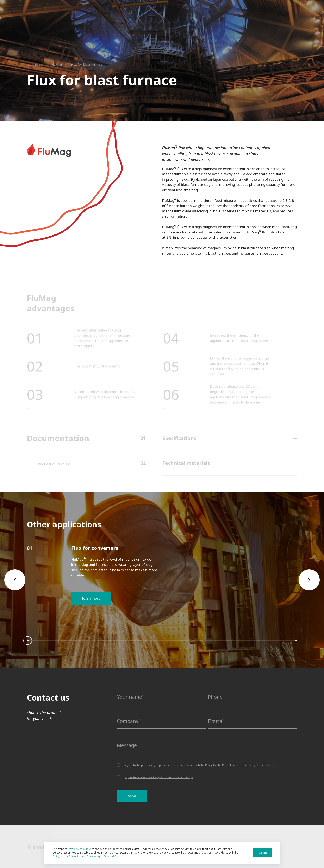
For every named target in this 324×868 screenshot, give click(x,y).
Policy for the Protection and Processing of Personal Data (86, 856)
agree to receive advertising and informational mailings (159, 777)
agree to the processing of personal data (151, 765)
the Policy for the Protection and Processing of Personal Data (238, 765)
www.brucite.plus (78, 849)
